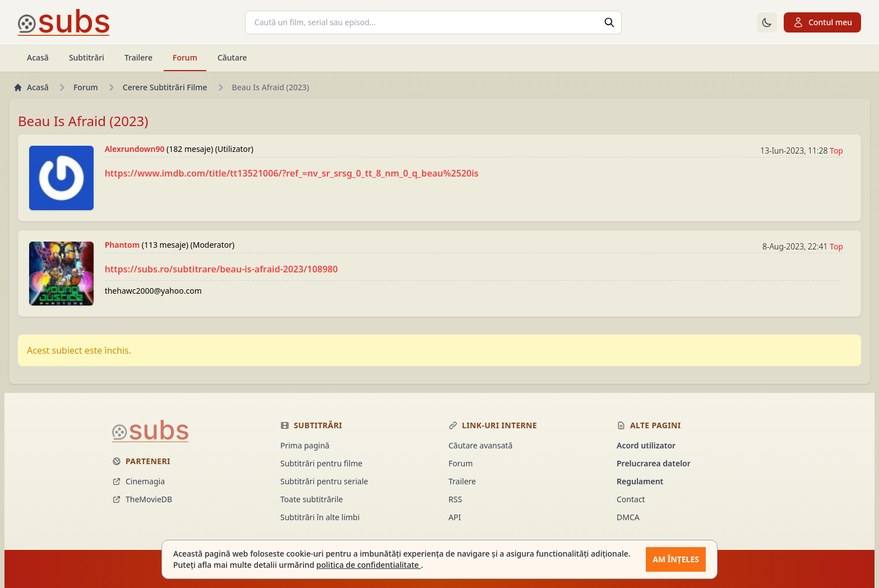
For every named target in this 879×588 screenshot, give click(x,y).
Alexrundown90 (136, 149)
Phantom (123, 245)
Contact (631, 499)
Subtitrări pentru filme (321, 463)
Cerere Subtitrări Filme (165, 87)
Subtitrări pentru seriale (324, 481)
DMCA (628, 517)
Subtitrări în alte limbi (320, 517)
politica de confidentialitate (368, 565)
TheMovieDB (142, 499)
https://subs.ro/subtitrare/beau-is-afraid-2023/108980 (221, 269)
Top (836, 151)
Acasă (38, 57)
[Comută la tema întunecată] (767, 22)
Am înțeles (676, 559)
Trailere (138, 57)
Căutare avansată (480, 445)
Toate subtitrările (312, 499)
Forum (185, 57)
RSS (455, 499)
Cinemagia (138, 481)
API (455, 517)
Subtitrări (87, 57)
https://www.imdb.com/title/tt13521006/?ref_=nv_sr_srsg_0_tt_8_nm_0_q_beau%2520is (292, 173)
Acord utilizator (646, 445)
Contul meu (822, 22)
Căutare (232, 57)
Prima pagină (305, 445)
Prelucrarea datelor (654, 463)
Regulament (640, 481)
